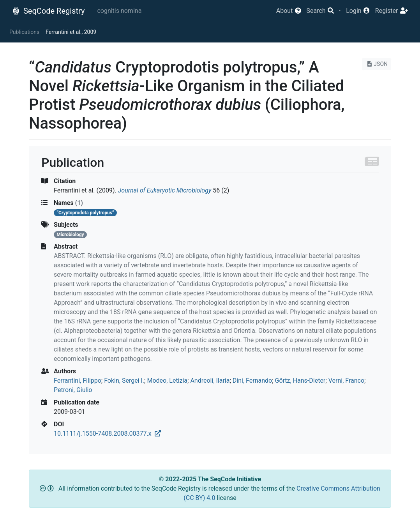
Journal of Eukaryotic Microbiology (165, 190)
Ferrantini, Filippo (78, 381)
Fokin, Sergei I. (124, 381)
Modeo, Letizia (167, 381)
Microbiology (70, 235)
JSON (377, 64)
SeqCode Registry (48, 11)
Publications (24, 32)
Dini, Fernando (252, 381)
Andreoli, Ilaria (210, 381)
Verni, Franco (346, 381)
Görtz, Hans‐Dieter (300, 381)
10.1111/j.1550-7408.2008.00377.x (107, 434)
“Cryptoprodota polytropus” (85, 213)
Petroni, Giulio (73, 390)
